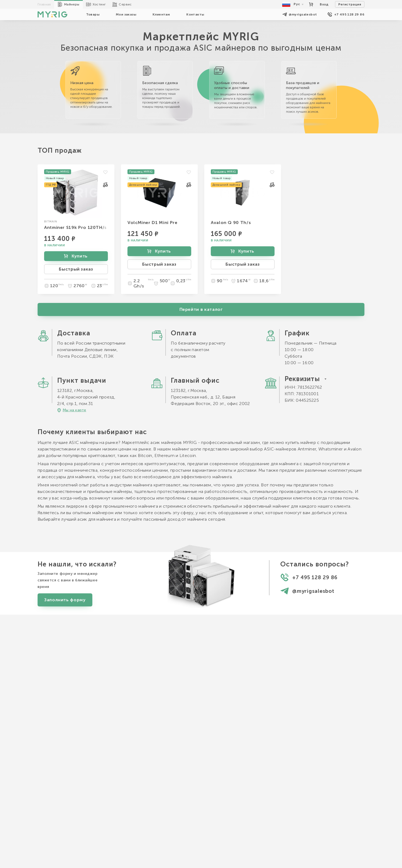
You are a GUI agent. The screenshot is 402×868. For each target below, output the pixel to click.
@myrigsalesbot (300, 14)
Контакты (195, 14)
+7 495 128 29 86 (346, 14)
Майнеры (68, 4)
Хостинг (96, 4)
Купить (76, 256)
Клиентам (161, 14)
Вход (324, 4)
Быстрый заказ (76, 269)
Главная (44, 4)
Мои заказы (126, 14)
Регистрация (350, 4)
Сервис (122, 4)
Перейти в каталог (201, 446)
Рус (293, 4)
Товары (93, 14)
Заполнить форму (65, 737)
